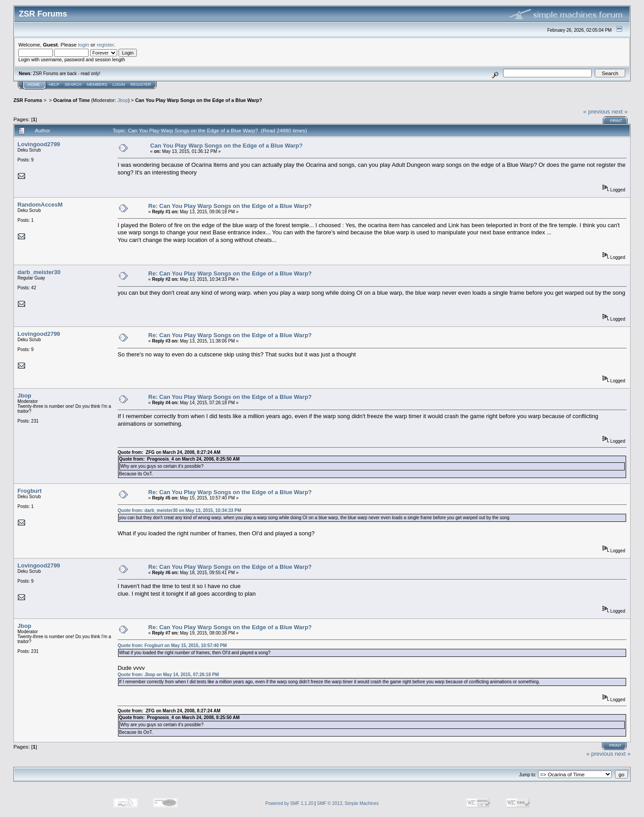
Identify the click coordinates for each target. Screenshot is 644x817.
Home (34, 85)
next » (620, 112)
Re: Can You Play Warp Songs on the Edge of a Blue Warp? (230, 206)
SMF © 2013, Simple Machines (348, 803)
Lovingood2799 (39, 144)
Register (141, 85)
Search (73, 85)
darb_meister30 (39, 272)
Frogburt (30, 491)
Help (54, 85)
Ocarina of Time (72, 100)
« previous (597, 112)
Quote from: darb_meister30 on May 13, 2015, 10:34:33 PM (179, 510)
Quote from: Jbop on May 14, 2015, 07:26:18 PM (168, 675)
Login (119, 85)
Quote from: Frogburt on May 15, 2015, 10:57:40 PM (172, 646)
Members (97, 85)
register (105, 44)
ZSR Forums (28, 100)
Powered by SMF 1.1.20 (289, 803)
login (84, 44)
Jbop (123, 100)
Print (616, 121)
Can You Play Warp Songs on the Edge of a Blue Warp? (199, 100)
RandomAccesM (40, 205)
